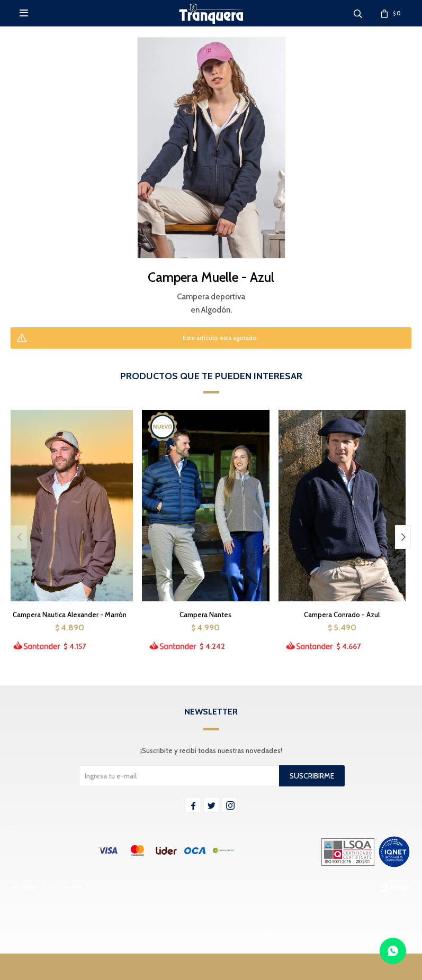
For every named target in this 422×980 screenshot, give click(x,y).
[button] (403, 537)
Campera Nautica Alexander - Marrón (70, 615)
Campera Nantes (205, 615)
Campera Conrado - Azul (342, 615)
